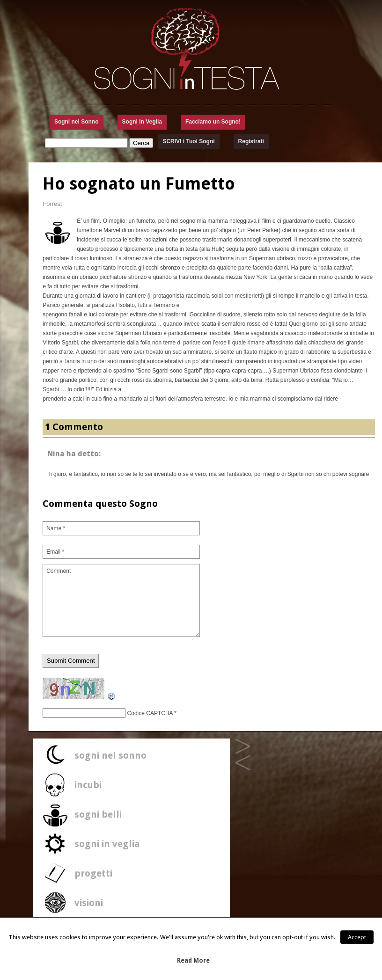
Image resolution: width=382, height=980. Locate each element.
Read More (193, 961)
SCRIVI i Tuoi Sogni (188, 141)
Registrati (251, 141)
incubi (88, 785)
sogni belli (98, 814)
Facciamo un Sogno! (213, 122)
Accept (357, 937)
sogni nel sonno (110, 755)
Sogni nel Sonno (77, 122)
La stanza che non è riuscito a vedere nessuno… (243, 763)
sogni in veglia (107, 844)
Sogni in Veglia (142, 122)
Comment (121, 600)
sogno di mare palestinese (243, 747)
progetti (93, 873)
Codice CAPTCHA (150, 713)
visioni (89, 903)
